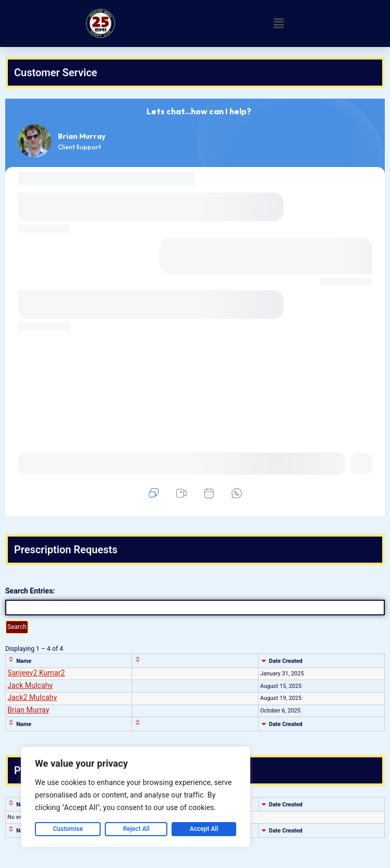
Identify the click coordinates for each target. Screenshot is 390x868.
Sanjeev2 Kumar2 (36, 673)
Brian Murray (28, 710)
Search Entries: (30, 591)
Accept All (204, 829)
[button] (279, 23)
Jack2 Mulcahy (32, 697)
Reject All (136, 829)
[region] (136, 797)
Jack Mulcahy (30, 685)
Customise (68, 829)
